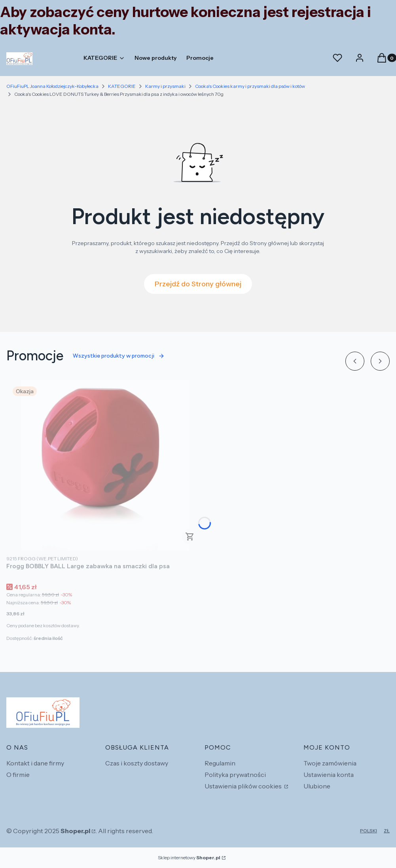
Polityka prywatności (235, 775)
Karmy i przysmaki (165, 86)
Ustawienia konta (329, 775)
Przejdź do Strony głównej (198, 284)
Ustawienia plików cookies (244, 786)
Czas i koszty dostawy (137, 763)
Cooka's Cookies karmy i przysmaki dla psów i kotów (250, 86)
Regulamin (220, 763)
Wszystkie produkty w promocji (119, 356)
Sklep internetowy (189, 858)
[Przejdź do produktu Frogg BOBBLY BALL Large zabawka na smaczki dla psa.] (105, 465)
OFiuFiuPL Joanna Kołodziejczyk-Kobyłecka (52, 86)
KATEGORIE (122, 86)
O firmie (18, 775)
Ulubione (317, 786)
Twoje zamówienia (330, 763)
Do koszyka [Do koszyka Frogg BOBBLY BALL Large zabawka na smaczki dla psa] (190, 537)
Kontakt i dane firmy (35, 763)
